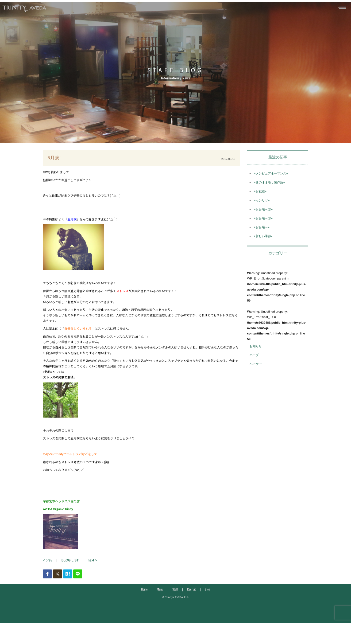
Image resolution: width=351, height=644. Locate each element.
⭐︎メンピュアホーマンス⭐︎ (271, 181)
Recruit (191, 597)
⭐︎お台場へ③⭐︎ (263, 217)
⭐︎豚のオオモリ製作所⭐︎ (269, 191)
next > (90, 568)
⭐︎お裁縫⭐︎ (260, 200)
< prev (47, 568)
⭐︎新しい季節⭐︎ (263, 244)
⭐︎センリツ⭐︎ (262, 209)
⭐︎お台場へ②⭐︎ (263, 226)
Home (144, 597)
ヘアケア (256, 372)
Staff (175, 597)
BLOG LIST (68, 568)
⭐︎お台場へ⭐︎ (262, 236)
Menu (160, 597)
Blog (208, 597)
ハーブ (254, 363)
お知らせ (256, 354)
